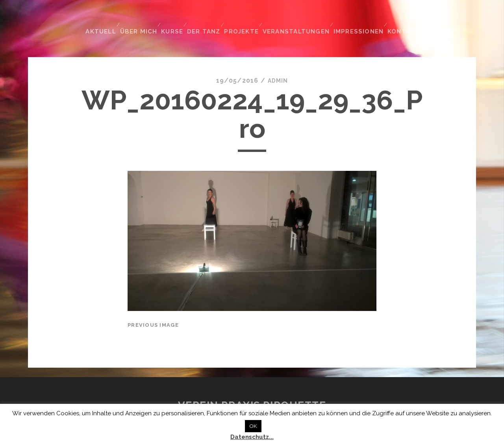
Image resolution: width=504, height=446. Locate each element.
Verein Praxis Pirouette (252, 391)
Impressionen (362, 19)
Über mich (138, 19)
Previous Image (153, 310)
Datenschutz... (252, 437)
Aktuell (99, 19)
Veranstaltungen (301, 19)
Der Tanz (207, 19)
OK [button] (253, 426)
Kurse (173, 19)
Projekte (246, 19)
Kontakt (408, 19)
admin (278, 66)
